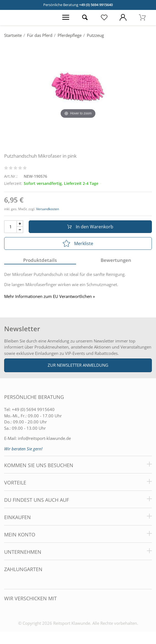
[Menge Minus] (20, 230)
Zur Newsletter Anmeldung (78, 365)
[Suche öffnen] (85, 18)
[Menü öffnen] (66, 18)
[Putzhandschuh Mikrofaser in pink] (78, 86)
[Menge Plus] (20, 224)
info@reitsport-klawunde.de (44, 438)
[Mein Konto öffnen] (123, 18)
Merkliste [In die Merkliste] (78, 243)
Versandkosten (48, 209)
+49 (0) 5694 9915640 (96, 5)
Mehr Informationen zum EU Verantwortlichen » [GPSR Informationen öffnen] (49, 296)
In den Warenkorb (90, 227)
